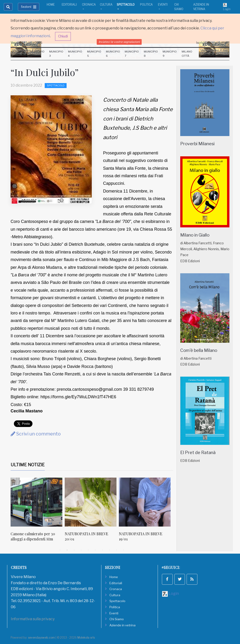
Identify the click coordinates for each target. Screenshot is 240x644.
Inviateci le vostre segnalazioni (119, 42)
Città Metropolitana (213, 54)
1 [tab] (60, 550)
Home (51, 5)
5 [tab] (88, 550)
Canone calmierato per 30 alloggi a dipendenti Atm (33, 536)
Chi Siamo (179, 7)
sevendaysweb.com (41, 638)
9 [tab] (116, 550)
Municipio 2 (37, 54)
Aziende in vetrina (201, 7)
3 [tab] (74, 550)
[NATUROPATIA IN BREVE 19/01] (145, 502)
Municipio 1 (18, 54)
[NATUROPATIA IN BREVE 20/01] (91, 502)
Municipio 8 (151, 54)
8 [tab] (109, 550)
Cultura (106, 5)
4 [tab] (81, 550)
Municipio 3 (56, 54)
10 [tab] (124, 550)
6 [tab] (95, 550)
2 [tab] (67, 550)
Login (227, 7)
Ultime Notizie (28, 465)
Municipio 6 (113, 54)
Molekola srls (86, 638)
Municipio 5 (94, 54)
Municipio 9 (170, 54)
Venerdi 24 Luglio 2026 (27, 43)
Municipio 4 (75, 54)
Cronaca (89, 5)
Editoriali (69, 5)
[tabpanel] (38, 512)
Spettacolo (126, 5)
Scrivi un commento (36, 434)
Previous (7, 512)
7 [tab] (102, 550)
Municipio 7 (132, 54)
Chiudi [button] (63, 36)
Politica (146, 5)
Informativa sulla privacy (33, 619)
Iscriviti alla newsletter (212, 43)
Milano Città (187, 54)
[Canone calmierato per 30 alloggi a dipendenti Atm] (36, 502)
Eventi (163, 5)
